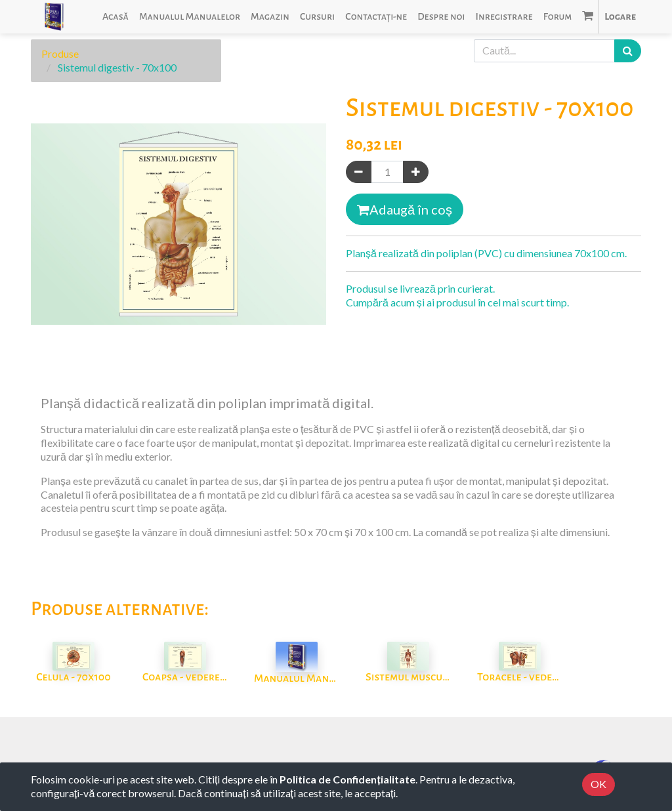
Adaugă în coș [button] (405, 209)
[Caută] (628, 51)
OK (598, 784)
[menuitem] (115, 17)
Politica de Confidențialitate (347, 779)
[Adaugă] (416, 172)
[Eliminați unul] (359, 172)
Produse (60, 53)
